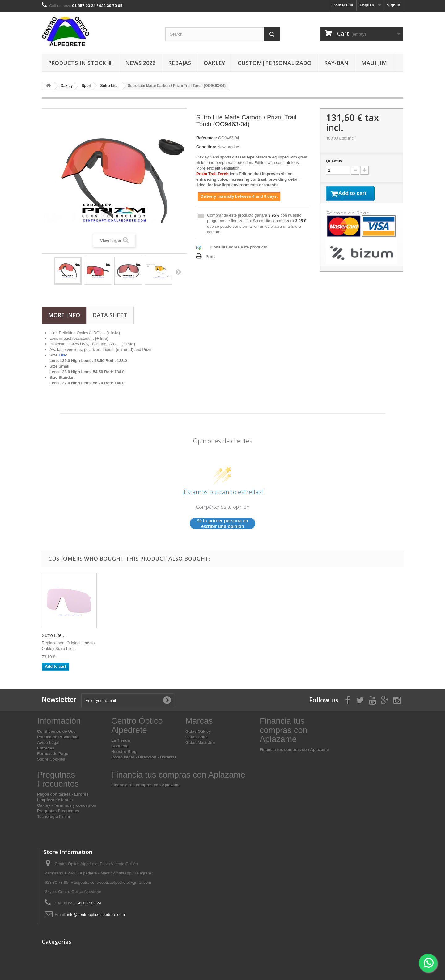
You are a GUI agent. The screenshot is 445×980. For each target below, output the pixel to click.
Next (178, 272)
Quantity (334, 161)
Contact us (343, 5)
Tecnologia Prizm (54, 816)
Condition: (206, 147)
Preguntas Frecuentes (58, 811)
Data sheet (110, 315)
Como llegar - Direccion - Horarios (144, 757)
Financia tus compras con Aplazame (294, 750)
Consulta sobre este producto (239, 247)
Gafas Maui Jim (200, 743)
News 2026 (140, 63)
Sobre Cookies (51, 759)
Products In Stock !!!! (80, 63)
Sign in (394, 5)
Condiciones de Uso (56, 731)
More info (64, 315)
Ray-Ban (336, 63)
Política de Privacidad (58, 737)
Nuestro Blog (124, 751)
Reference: (207, 138)
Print (210, 256)
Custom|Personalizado (275, 63)
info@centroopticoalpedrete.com (96, 915)
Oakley (214, 63)
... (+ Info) (111, 333)
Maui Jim (374, 63)
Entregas (46, 748)
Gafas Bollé (197, 737)
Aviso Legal (48, 743)
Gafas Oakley (198, 731)
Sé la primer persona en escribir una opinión (222, 523)
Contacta (120, 746)
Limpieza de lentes (55, 800)
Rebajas (180, 63)
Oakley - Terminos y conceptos (67, 805)
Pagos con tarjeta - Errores (63, 794)
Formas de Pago (53, 754)
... (100, 338)
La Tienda (121, 740)
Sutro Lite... (54, 635)
